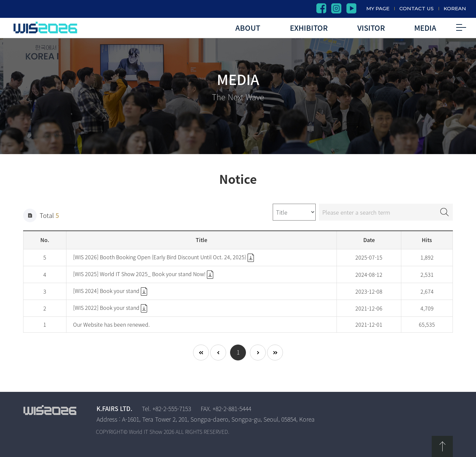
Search (445, 212)
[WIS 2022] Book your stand (110, 308)
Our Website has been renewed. (111, 324)
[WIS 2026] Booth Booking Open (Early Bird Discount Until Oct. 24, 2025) (163, 257)
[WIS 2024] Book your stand (110, 291)
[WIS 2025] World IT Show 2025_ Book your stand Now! (143, 274)
